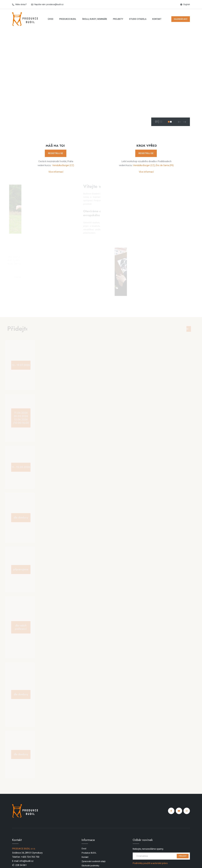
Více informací (56, 172)
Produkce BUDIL (68, 19)
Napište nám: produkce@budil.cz (49, 4)
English (187, 4)
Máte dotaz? (21, 4)
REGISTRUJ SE (56, 153)
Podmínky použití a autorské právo (150, 863)
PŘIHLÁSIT (183, 856)
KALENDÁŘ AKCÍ (181, 19)
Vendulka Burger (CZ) (63, 165)
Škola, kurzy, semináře (95, 19)
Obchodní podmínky (90, 866)
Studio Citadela (138, 19)
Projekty (118, 19)
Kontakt (157, 19)
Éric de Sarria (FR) (165, 165)
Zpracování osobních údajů (94, 861)
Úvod (51, 19)
